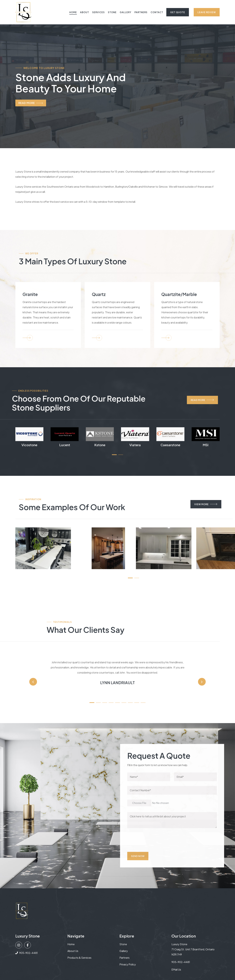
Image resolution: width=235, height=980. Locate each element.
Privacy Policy (128, 964)
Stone (112, 12)
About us (73, 951)
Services (98, 12)
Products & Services (79, 958)
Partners (141, 12)
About (85, 12)
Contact (157, 12)
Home (73, 12)
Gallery (126, 12)
